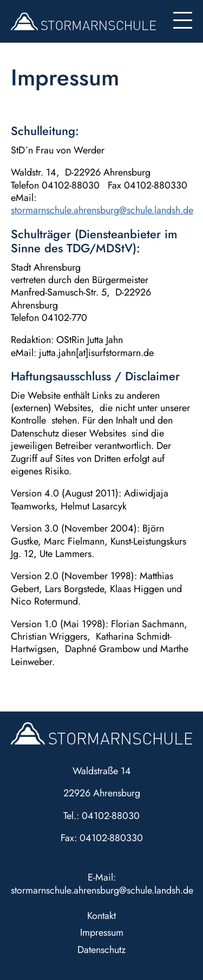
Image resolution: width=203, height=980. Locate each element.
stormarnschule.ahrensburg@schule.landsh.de (102, 210)
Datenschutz (101, 950)
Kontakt (101, 916)
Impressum (102, 932)
